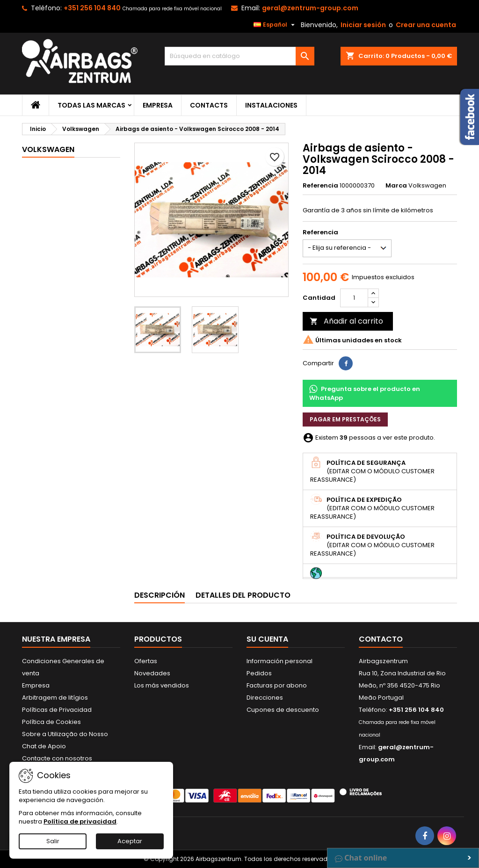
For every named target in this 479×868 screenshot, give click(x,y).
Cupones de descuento (283, 710)
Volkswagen (48, 149)
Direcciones (265, 698)
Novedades (152, 673)
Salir (53, 841)
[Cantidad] (354, 298)
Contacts (209, 105)
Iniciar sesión (363, 25)
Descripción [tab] (160, 595)
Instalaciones (271, 105)
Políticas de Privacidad (57, 710)
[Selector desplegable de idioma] (275, 25)
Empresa (158, 105)
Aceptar (130, 841)
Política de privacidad (80, 821)
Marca (396, 186)
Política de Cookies (51, 722)
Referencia (320, 186)
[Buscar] (239, 56)
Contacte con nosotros (57, 758)
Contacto (381, 639)
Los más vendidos (162, 685)
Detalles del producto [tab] (243, 595)
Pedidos (259, 673)
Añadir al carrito (346, 321)
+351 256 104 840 (92, 8)
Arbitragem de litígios (55, 698)
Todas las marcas (91, 105)
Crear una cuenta (426, 25)
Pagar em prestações (345, 419)
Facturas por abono (277, 685)
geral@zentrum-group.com (310, 8)
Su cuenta (267, 639)
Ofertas (146, 661)
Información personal (279, 661)
